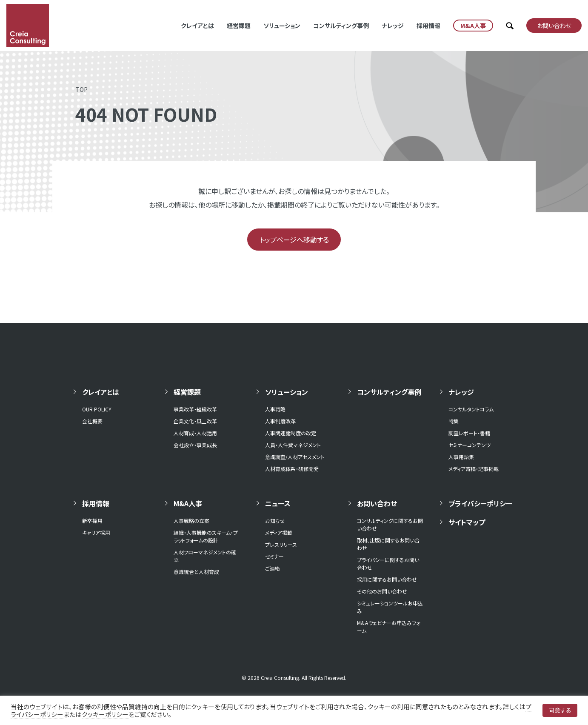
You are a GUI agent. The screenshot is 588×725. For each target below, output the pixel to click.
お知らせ (275, 521)
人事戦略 (275, 409)
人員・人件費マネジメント (293, 445)
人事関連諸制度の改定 (291, 433)
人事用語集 (461, 457)
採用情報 (428, 26)
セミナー (274, 556)
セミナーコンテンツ (470, 445)
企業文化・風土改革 (195, 421)
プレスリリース (281, 544)
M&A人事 (188, 503)
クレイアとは (197, 26)
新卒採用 (92, 521)
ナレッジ (393, 26)
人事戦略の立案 (191, 521)
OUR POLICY (97, 409)
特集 (454, 421)
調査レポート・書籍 (469, 433)
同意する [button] (560, 710)
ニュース (278, 503)
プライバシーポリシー (480, 503)
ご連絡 (273, 568)
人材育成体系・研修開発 (292, 469)
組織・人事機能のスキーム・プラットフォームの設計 (206, 536)
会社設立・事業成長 (195, 445)
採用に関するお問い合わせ (387, 579)
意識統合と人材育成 (196, 572)
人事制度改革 (280, 421)
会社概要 (92, 421)
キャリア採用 (96, 532)
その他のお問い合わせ (382, 591)
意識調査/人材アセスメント (295, 457)
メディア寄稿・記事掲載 (474, 469)
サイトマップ (467, 522)
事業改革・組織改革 (195, 409)
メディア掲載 (279, 532)
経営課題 (239, 26)
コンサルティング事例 (341, 26)
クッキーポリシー (105, 714)
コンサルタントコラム (471, 409)
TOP (81, 89)
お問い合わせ (377, 503)
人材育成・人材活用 (195, 433)
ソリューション (282, 26)
